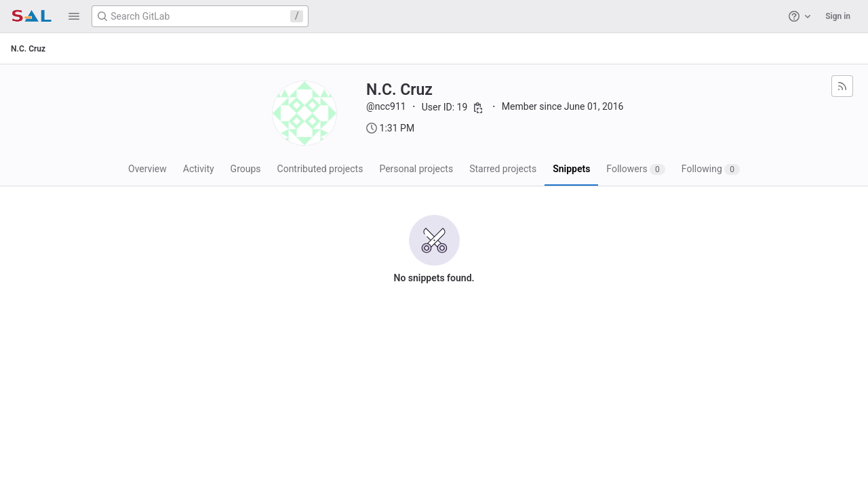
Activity (199, 169)
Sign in (838, 16)
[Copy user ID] (478, 108)
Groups (246, 169)
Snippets (571, 169)
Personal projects (416, 169)
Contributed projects (320, 169)
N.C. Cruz (28, 49)
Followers (636, 169)
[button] (74, 16)
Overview (147, 169)
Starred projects (503, 169)
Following (711, 169)
